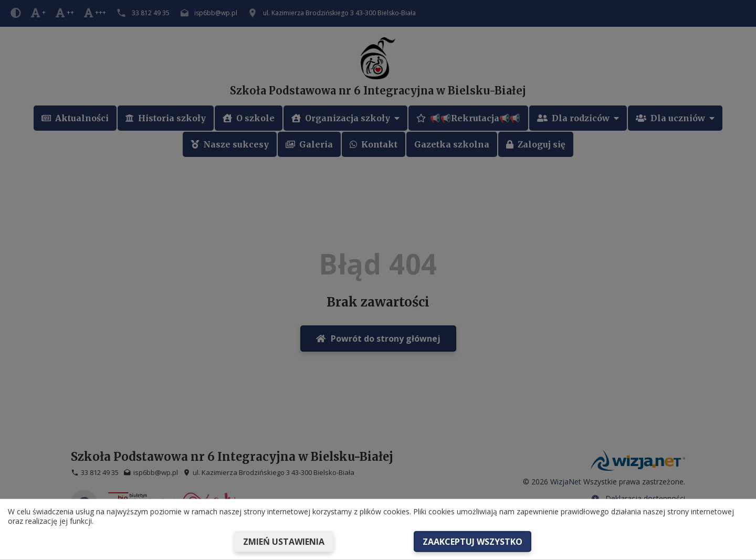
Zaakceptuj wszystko (472, 542)
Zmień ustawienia (284, 542)
